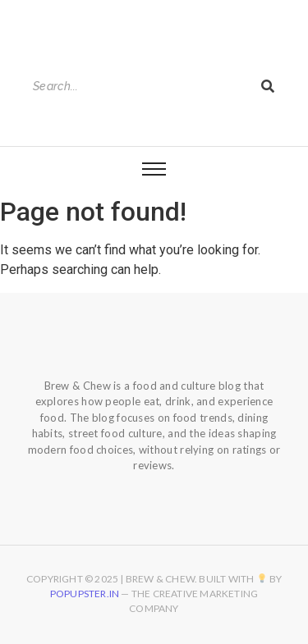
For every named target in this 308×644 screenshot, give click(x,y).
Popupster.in (85, 594)
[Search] (138, 87)
